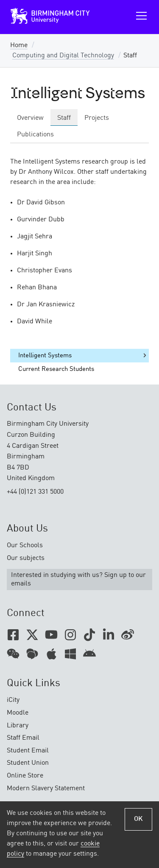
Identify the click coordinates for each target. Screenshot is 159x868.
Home (19, 45)
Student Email (28, 751)
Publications (35, 135)
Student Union (28, 763)
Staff (64, 118)
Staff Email (23, 738)
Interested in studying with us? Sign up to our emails (78, 580)
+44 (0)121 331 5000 (35, 492)
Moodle (18, 713)
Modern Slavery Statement (46, 789)
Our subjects (26, 558)
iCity (13, 700)
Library (18, 726)
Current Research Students (56, 369)
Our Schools (25, 546)
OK (138, 819)
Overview (30, 118)
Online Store (25, 776)
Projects (97, 118)
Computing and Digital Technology (63, 56)
